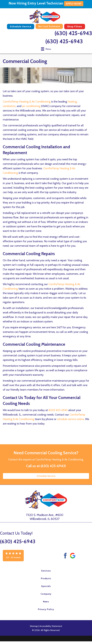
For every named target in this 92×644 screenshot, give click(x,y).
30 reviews (16, 557)
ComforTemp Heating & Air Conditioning (27, 102)
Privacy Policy (46, 609)
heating (72, 102)
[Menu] (46, 49)
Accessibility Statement (51, 626)
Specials (46, 586)
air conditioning (31, 106)
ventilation (9, 106)
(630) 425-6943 (73, 33)
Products (46, 578)
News (46, 602)
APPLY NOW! (74, 4)
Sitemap (34, 626)
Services (46, 571)
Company (46, 594)
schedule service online (70, 419)
